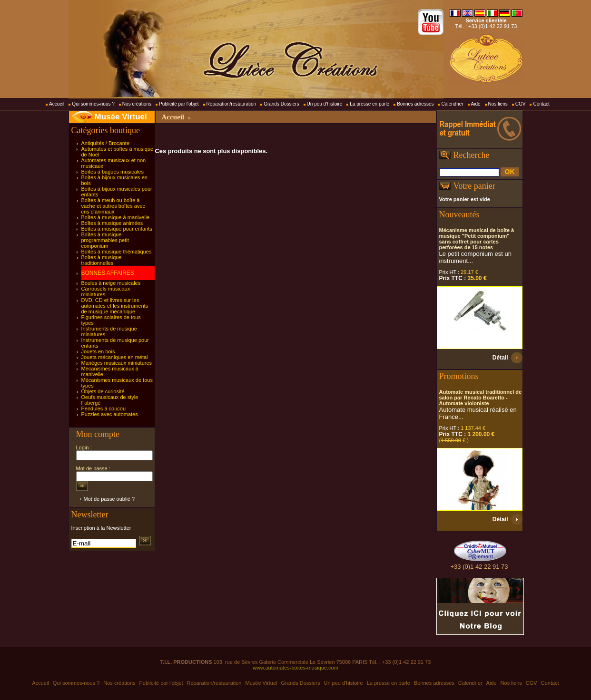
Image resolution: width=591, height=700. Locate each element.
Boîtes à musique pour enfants (117, 229)
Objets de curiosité (103, 391)
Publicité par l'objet (179, 104)
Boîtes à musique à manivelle (116, 217)
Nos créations (137, 104)
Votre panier (474, 186)
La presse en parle (369, 104)
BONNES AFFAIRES (108, 273)
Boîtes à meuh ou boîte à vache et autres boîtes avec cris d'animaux (113, 206)
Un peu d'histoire (325, 104)
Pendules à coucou (104, 408)
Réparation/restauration (231, 104)
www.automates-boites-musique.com (295, 668)
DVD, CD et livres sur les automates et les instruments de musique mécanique (115, 306)
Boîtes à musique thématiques (117, 252)
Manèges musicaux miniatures (117, 363)
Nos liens (498, 104)
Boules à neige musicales (111, 283)
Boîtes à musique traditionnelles (102, 260)
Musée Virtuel (121, 117)
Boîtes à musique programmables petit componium (105, 240)
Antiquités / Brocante (106, 143)
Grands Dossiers (281, 104)
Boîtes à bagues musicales (113, 172)
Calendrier (452, 104)
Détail (500, 358)
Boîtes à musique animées (112, 223)
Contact (541, 104)
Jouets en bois (98, 351)
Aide (476, 104)
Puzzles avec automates (110, 414)
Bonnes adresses (415, 104)
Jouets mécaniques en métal (115, 357)
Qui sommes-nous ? (93, 104)
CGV (521, 104)
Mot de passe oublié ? (109, 499)
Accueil (57, 104)
